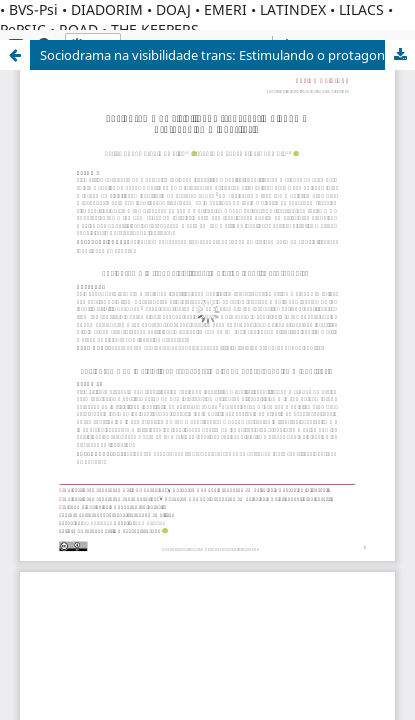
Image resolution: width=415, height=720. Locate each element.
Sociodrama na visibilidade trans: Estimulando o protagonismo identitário (227, 55)
